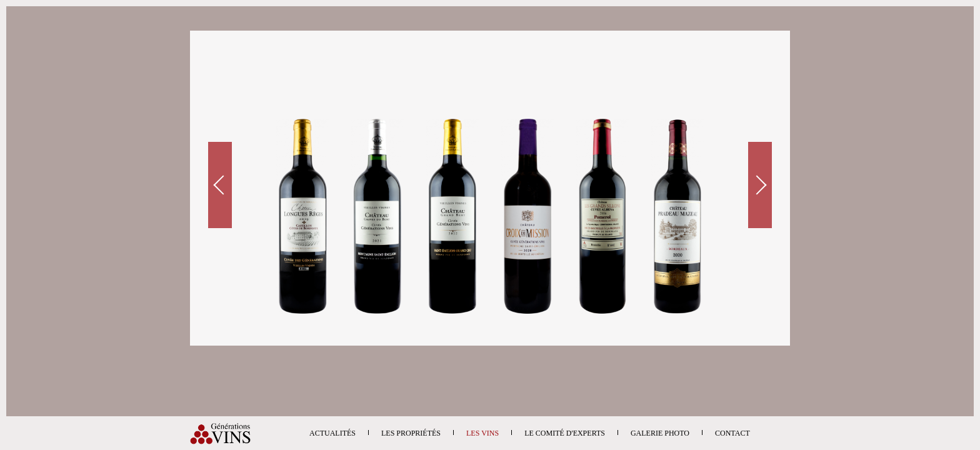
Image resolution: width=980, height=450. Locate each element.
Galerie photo (660, 433)
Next (760, 185)
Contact (732, 433)
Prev (220, 185)
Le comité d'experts (565, 433)
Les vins (482, 433)
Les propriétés (411, 433)
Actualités (332, 433)
